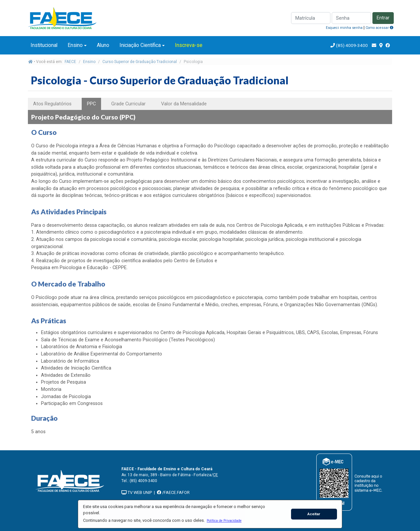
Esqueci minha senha (344, 28)
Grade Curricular (128, 104)
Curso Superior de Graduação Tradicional (140, 62)
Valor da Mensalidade (184, 104)
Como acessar (379, 28)
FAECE (70, 62)
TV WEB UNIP (137, 492)
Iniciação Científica (140, 45)
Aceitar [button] (314, 514)
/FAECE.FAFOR (173, 492)
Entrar (383, 18)
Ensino (75, 45)
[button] (224, 520)
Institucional (44, 45)
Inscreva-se (189, 45)
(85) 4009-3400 (352, 45)
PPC (91, 104)
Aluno (103, 45)
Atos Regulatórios (52, 104)
